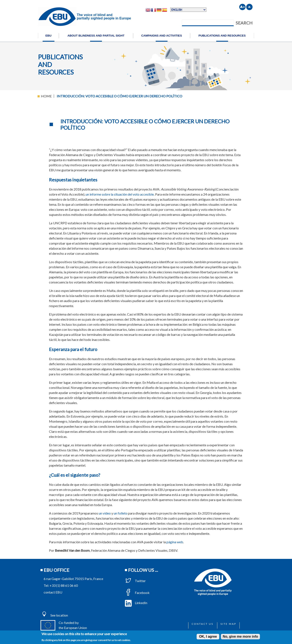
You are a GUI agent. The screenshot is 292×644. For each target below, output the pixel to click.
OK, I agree (208, 637)
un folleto (121, 513)
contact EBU (53, 592)
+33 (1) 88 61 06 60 (64, 585)
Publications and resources (222, 36)
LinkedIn (136, 603)
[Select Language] (188, 10)
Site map (228, 624)
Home (46, 96)
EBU (48, 36)
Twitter (135, 581)
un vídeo (105, 513)
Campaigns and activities (162, 36)
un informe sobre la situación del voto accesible (120, 194)
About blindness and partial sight (96, 36)
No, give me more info (240, 637)
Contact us (202, 624)
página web (175, 542)
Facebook (137, 593)
